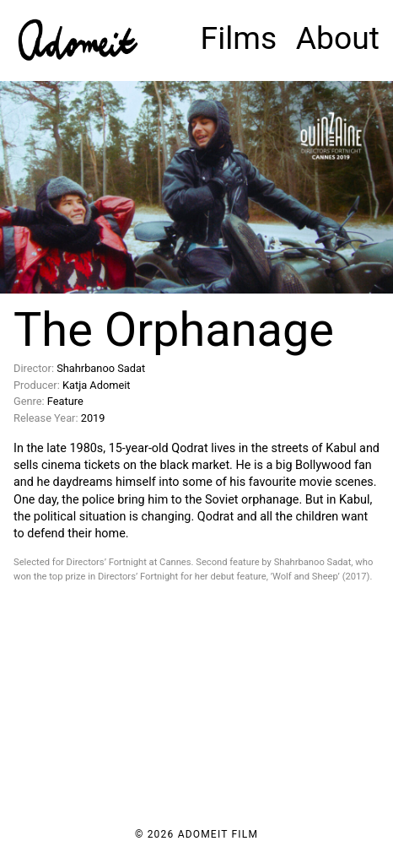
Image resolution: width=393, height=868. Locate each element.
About (338, 38)
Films (239, 38)
